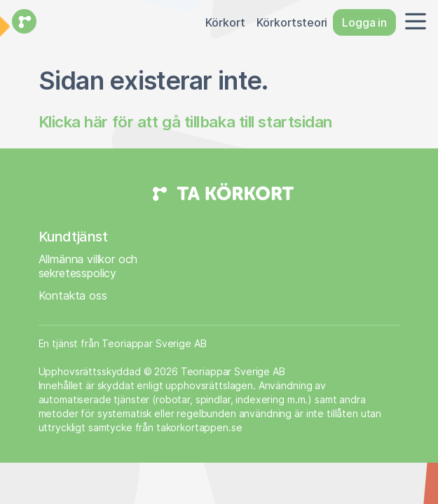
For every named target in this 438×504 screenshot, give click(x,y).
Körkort (225, 22)
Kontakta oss (73, 295)
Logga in (364, 22)
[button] (413, 22)
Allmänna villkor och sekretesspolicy (88, 266)
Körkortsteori (292, 22)
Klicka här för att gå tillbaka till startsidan (186, 121)
